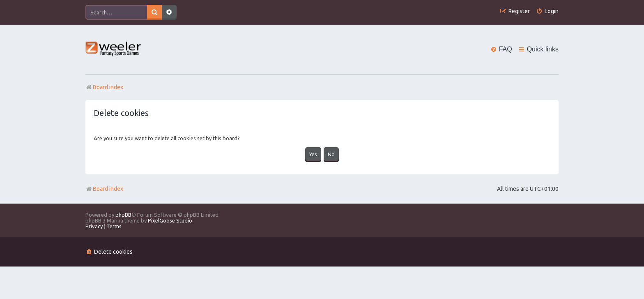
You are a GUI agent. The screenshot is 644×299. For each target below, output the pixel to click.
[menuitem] (547, 11)
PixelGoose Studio (170, 220)
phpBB (123, 215)
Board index (104, 189)
